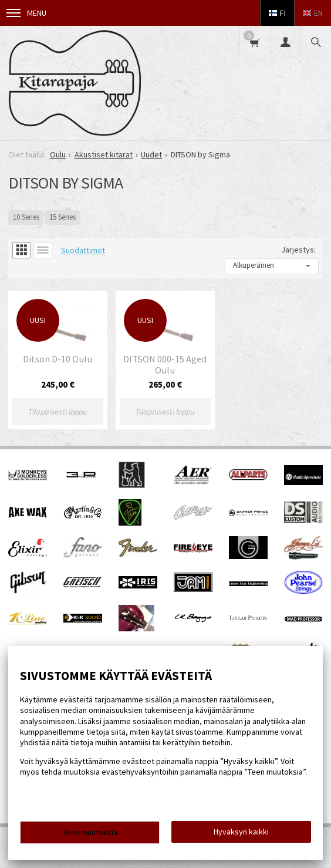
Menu (26, 13)
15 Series (63, 217)
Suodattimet (83, 250)
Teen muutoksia (90, 832)
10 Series (26, 217)
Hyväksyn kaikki (241, 832)
